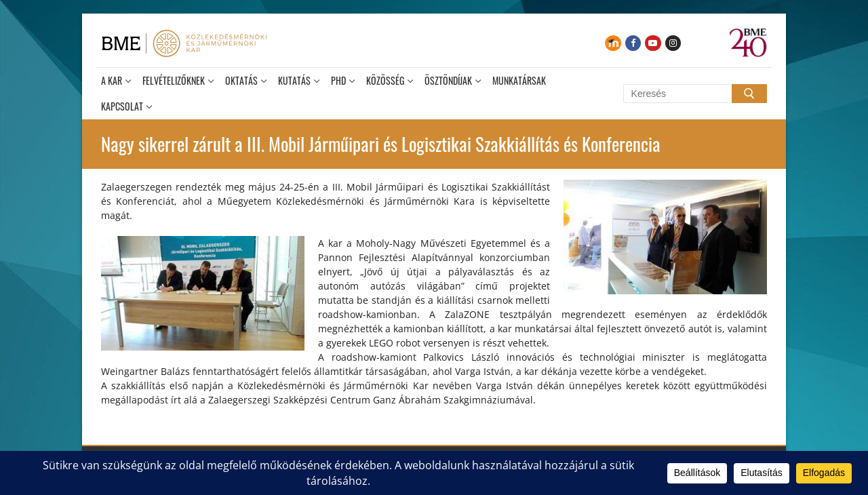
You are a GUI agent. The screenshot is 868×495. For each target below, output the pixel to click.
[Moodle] (613, 43)
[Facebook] (633, 43)
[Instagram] (673, 43)
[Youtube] (653, 43)
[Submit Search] (749, 94)
